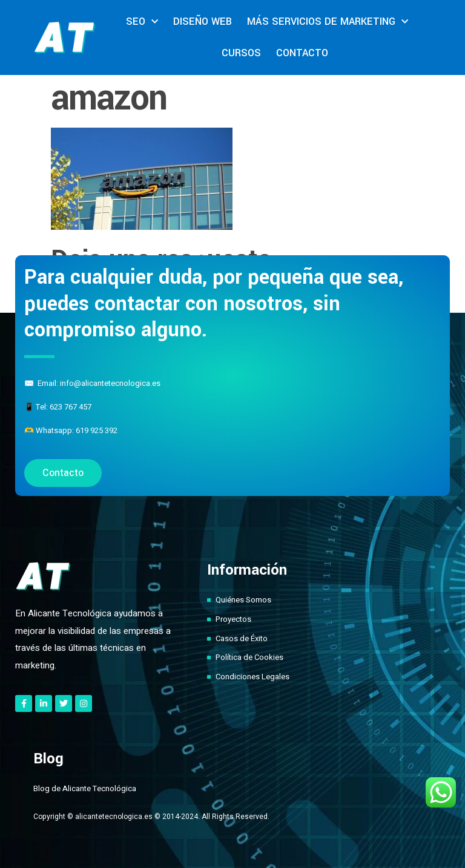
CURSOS (241, 53)
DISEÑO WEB (203, 21)
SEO (142, 22)
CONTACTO (302, 53)
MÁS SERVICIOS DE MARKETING (328, 22)
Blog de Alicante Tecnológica (85, 788)
